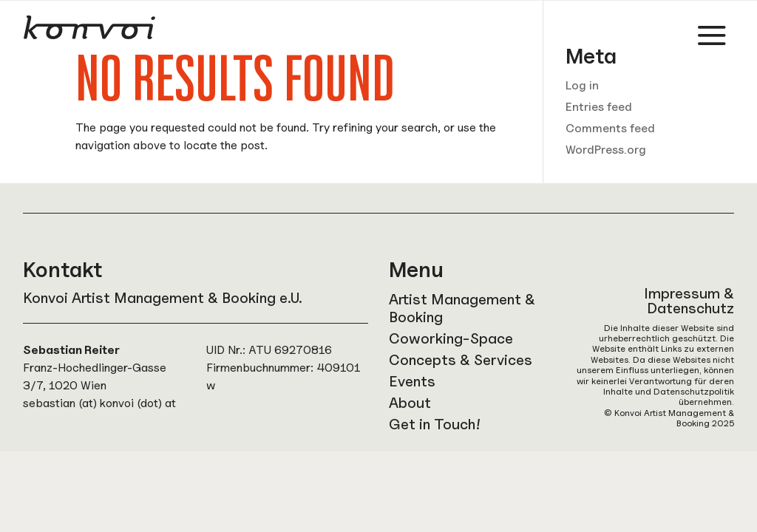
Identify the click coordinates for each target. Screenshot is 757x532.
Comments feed (610, 128)
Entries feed (599, 107)
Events (412, 381)
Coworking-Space (451, 338)
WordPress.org (606, 150)
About (410, 403)
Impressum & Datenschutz (689, 301)
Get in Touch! (435, 424)
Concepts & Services (461, 360)
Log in (582, 85)
